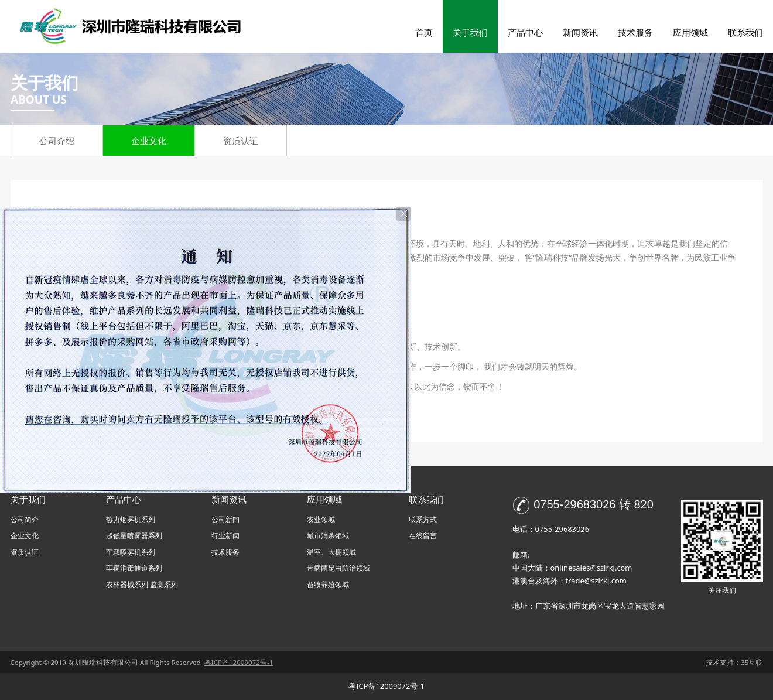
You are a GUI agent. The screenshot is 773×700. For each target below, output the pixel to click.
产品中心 (525, 32)
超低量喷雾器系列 (134, 536)
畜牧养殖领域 (328, 584)
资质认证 (241, 141)
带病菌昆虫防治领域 (338, 568)
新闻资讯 (580, 32)
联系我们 (745, 32)
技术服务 (635, 32)
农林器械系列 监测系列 (142, 584)
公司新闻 (225, 519)
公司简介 (25, 519)
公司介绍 (57, 141)
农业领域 (321, 519)
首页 (424, 32)
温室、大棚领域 (331, 552)
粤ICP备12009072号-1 (386, 686)
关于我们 (470, 32)
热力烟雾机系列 (131, 519)
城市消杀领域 (328, 536)
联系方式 (423, 519)
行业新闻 (225, 536)
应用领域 (690, 32)
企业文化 (149, 141)
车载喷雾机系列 (131, 552)
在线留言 (423, 536)
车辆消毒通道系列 (134, 568)
